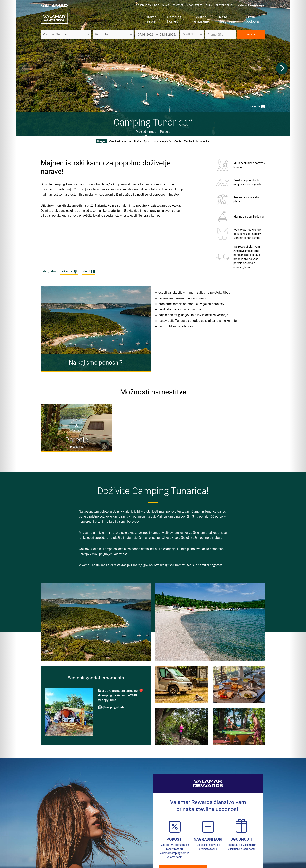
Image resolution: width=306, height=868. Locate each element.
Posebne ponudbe (147, 5)
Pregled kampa (146, 132)
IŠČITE (251, 35)
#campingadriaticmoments (96, 678)
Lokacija (69, 272)
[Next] (282, 68)
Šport (147, 141)
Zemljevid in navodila (197, 141)
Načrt (89, 272)
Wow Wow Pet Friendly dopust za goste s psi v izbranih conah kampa (247, 234)
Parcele (165, 132)
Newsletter (194, 5)
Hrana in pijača (162, 141)
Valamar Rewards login (251, 5)
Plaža (137, 141)
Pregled (102, 141)
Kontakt (178, 5)
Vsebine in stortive (120, 141)
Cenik (178, 141)
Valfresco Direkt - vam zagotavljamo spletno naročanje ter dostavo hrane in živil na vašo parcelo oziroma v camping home (247, 257)
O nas (166, 5)
